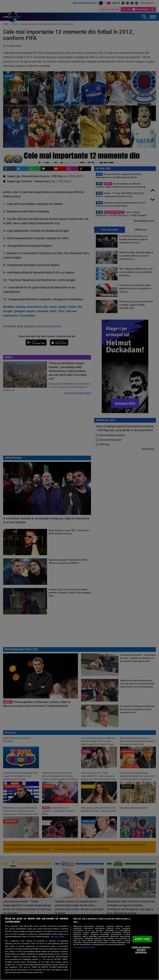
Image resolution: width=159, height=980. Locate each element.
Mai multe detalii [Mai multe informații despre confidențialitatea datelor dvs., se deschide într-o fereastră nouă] (57, 937)
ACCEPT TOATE (142, 939)
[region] (79, 947)
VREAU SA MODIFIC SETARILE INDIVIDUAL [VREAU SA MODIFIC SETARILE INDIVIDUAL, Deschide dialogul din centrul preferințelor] (141, 950)
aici (40, 959)
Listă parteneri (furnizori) (84, 947)
